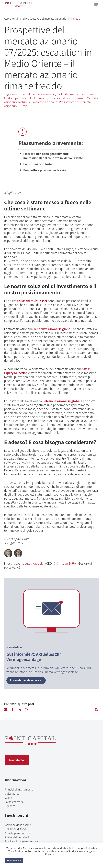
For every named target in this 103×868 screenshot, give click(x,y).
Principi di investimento (19, 789)
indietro (76, 18)
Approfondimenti (15, 18)
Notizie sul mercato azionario (38, 102)
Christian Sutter (66, 563)
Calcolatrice (12, 793)
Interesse (55, 98)
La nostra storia (14, 802)
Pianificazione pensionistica (21, 841)
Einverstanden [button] (14, 861)
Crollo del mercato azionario (76, 94)
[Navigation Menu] (96, 4)
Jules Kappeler (35, 563)
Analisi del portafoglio (18, 837)
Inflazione (41, 98)
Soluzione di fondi (16, 829)
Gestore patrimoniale (18, 98)
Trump (23, 106)
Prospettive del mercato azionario (46, 18)
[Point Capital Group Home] (30, 744)
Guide (8, 798)
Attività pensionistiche (18, 833)
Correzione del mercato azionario (33, 94)
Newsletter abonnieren (25, 680)
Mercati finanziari (74, 98)
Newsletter (17, 760)
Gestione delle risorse (18, 825)
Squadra (10, 806)
